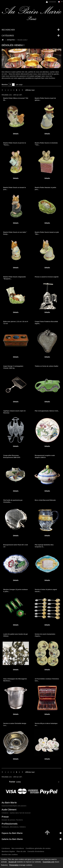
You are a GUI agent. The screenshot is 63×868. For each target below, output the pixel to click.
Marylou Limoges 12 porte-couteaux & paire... (16, 590)
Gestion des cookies (10, 854)
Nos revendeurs (18, 848)
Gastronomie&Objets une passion (14, 806)
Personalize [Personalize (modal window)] (14, 865)
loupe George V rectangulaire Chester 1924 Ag (13, 367)
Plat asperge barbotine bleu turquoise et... (44, 546)
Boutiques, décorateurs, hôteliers (14, 827)
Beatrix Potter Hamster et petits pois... (46, 188)
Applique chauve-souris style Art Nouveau (14, 412)
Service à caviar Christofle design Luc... (15, 724)
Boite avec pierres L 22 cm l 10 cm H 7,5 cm (16, 322)
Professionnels (10, 824)
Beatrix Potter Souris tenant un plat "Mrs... (47, 233)
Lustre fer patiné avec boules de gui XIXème (16, 635)
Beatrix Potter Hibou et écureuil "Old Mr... (16, 99)
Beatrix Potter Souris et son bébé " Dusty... (15, 233)
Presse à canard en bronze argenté (47, 277)
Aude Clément (9, 810)
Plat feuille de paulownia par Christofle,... (13, 501)
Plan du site (21, 851)
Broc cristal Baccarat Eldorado (45, 500)
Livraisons (6, 848)
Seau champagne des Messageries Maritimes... (15, 680)
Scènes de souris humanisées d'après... (45, 635)
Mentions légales (8, 851)
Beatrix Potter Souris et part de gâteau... (45, 99)
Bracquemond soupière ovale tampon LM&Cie (45, 456)
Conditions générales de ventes (38, 848)
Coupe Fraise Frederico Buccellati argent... (46, 322)
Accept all (12, 862)
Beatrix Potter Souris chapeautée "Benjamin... (15, 278)
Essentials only (49, 862)
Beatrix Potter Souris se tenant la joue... (15, 188)
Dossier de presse (8, 820)
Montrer (5, 84)
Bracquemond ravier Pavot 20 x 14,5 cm (16, 546)
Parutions (19, 820)
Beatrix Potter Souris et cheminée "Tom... (46, 144)
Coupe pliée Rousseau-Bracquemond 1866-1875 (12, 456)
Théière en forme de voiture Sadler (47, 366)
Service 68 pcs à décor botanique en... (46, 724)
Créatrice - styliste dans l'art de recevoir (16, 813)
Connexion (51, 2)
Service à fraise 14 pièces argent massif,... (46, 590)
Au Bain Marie (9, 803)
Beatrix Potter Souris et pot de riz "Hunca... (15, 144)
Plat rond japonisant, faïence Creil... (47, 411)
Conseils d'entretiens (36, 851)
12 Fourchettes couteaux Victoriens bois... (47, 680)
